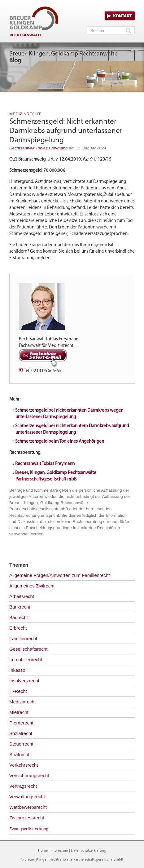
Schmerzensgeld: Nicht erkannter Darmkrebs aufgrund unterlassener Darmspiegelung (66, 131)
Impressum (59, 851)
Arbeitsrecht (22, 596)
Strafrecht (19, 754)
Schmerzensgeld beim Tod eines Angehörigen (60, 442)
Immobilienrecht (26, 660)
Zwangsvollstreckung (29, 829)
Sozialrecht (21, 733)
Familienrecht (23, 638)
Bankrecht (20, 607)
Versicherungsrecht (29, 775)
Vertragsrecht (23, 786)
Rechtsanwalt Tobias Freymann (39, 148)
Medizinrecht (25, 114)
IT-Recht (18, 691)
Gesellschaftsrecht (28, 649)
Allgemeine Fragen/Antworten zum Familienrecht (59, 575)
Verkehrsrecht (24, 765)
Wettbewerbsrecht (28, 807)
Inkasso (17, 670)
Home (43, 851)
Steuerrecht (21, 744)
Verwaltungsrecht (27, 797)
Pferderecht (21, 723)
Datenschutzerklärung (89, 851)
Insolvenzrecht (24, 681)
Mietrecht (19, 712)
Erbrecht (18, 628)
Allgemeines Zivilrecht (32, 586)
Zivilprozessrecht (27, 818)
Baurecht (19, 617)
